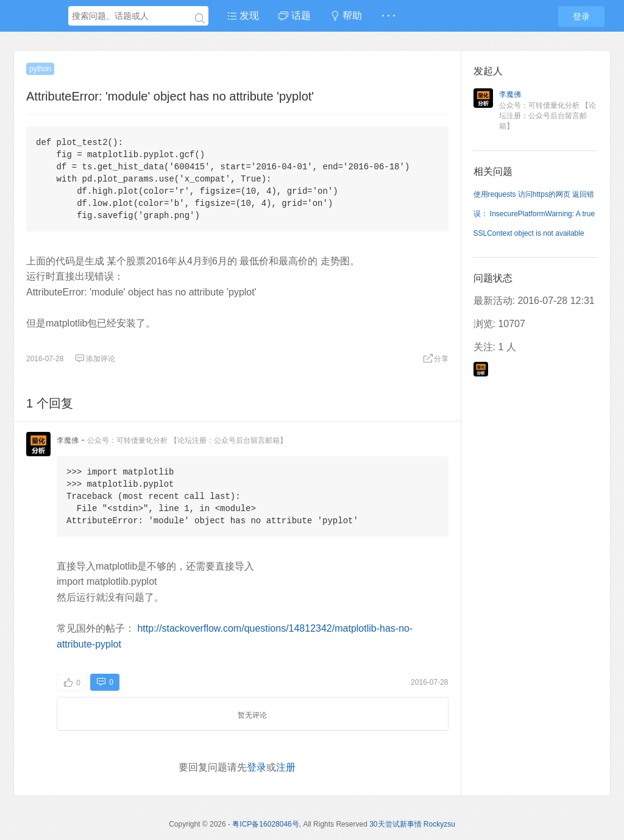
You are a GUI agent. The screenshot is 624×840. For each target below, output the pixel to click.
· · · (388, 16)
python (40, 69)
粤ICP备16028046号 (265, 824)
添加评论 (95, 359)
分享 (436, 359)
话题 (294, 16)
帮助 (346, 16)
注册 (286, 767)
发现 (243, 16)
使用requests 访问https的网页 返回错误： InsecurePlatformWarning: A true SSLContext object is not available (534, 214)
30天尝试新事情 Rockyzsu (412, 824)
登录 (581, 16)
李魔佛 (68, 440)
